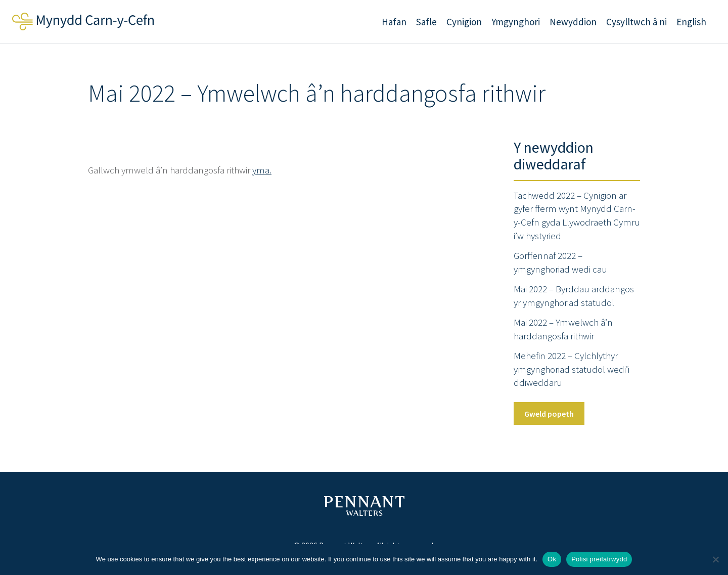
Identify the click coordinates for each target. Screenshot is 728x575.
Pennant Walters (364, 506)
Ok (552, 559)
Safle (426, 22)
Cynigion (464, 22)
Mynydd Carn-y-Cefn (83, 21)
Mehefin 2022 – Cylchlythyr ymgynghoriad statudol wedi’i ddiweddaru (572, 369)
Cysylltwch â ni (636, 22)
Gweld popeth (549, 414)
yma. (262, 170)
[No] (715, 559)
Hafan (394, 22)
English (691, 22)
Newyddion (573, 22)
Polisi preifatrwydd (599, 559)
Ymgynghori (516, 22)
